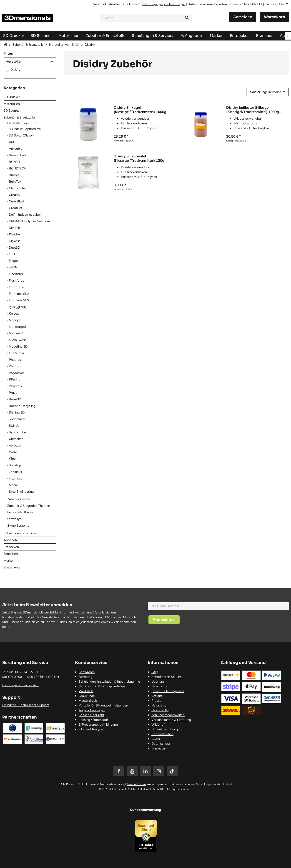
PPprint (14, 379)
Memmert (16, 333)
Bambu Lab (17, 155)
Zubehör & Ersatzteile (28, 45)
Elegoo (14, 261)
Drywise (15, 241)
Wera (13, 452)
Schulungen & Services (20, 533)
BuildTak (15, 182)
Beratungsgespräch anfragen (164, 4)
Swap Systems (18, 525)
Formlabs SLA (19, 294)
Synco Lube (17, 432)
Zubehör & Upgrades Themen (29, 506)
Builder (14, 175)
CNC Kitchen (18, 188)
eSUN (13, 267)
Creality (14, 195)
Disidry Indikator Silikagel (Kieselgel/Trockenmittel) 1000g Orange (253, 110)
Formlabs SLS (19, 300)
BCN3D (14, 162)
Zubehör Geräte (19, 499)
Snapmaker (17, 419)
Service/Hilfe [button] (275, 4)
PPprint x (15, 386)
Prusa (13, 393)
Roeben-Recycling (22, 406)
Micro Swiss (18, 340)
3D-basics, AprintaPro (25, 129)
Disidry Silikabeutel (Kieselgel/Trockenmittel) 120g (139, 158)
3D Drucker (12, 97)
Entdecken (11, 547)
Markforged (17, 327)
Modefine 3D (18, 346)
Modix (13, 485)
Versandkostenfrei (106, 4)
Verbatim (15, 445)
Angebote (11, 540)
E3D (12, 254)
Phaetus (15, 360)
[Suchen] (187, 18)
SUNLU (14, 426)
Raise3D (15, 399)
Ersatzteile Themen (21, 512)
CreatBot (16, 208)
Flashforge (17, 280)
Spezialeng (12, 567)
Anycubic (15, 149)
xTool (13, 459)
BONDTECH (18, 168)
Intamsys (15, 478)
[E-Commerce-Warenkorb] (275, 17)
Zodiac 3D (16, 472)
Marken (9, 560)
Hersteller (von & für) (64, 45)
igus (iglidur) (18, 307)
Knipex (14, 313)
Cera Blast (17, 201)
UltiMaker (16, 439)
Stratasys (14, 519)
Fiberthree (16, 274)
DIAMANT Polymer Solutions (30, 221)
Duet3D (14, 247)
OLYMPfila (16, 353)
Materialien (12, 104)
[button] (267, 92)
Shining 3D (17, 412)
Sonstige (15, 465)
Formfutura (17, 287)
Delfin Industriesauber (25, 214)
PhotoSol (15, 366)
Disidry (15, 69)
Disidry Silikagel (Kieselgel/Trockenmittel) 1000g (140, 110)
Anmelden (243, 17)
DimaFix (15, 228)
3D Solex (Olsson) (22, 135)
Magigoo (15, 320)
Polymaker (16, 373)
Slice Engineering (21, 492)
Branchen (11, 554)
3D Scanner (12, 111)
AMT (12, 142)
